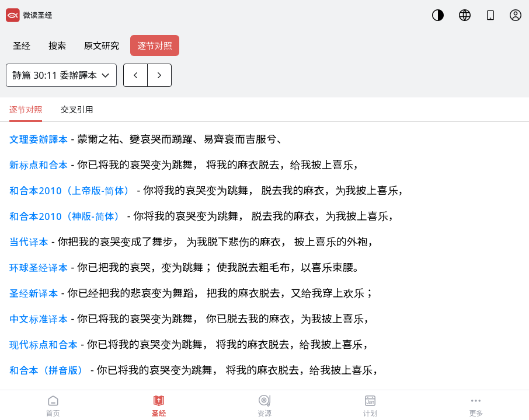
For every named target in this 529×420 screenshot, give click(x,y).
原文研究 (102, 45)
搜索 (57, 45)
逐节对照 (155, 45)
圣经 (22, 45)
